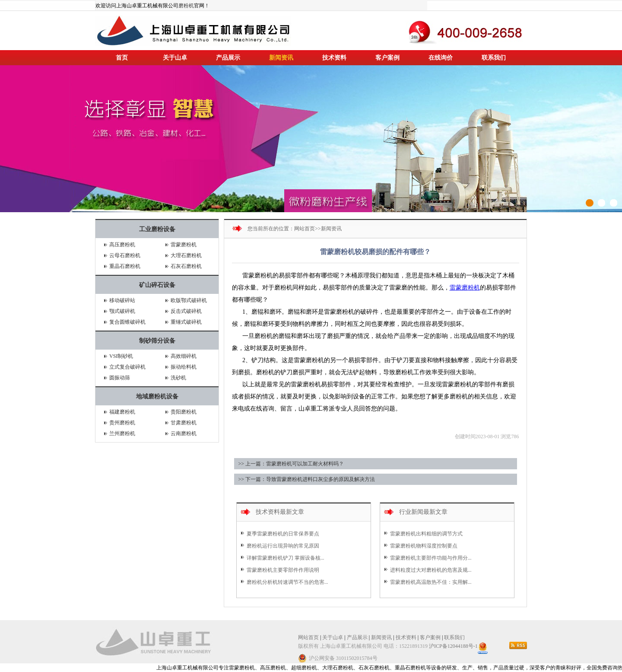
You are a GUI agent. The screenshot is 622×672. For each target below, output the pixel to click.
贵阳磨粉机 (184, 412)
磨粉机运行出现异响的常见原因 (283, 546)
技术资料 (334, 58)
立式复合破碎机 (127, 367)
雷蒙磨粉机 (184, 245)
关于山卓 (175, 58)
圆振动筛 (120, 378)
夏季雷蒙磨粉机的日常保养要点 (283, 534)
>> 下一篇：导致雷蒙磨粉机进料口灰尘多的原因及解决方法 (307, 479)
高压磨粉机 (122, 245)
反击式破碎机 (186, 311)
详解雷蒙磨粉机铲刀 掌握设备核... (286, 558)
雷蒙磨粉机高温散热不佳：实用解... (431, 582)
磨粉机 (186, 6)
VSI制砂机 (121, 356)
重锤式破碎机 (186, 322)
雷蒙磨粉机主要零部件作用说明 (283, 570)
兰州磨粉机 (122, 433)
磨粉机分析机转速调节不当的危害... (287, 582)
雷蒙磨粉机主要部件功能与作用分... (431, 558)
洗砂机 (178, 378)
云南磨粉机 (184, 433)
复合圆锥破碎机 (127, 322)
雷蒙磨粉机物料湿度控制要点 (424, 546)
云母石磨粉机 (125, 255)
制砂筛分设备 (157, 341)
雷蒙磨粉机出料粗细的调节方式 (426, 534)
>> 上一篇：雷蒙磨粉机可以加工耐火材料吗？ (291, 464)
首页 (122, 58)
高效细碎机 (184, 356)
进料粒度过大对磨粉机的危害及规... (431, 570)
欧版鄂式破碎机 (189, 300)
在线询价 (441, 58)
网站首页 (305, 229)
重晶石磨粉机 (125, 266)
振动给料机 (184, 367)
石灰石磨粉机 (186, 266)
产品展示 (228, 58)
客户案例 (387, 58)
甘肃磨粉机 (184, 423)
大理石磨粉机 (186, 255)
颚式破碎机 (122, 311)
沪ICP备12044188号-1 (453, 646)
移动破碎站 (122, 300)
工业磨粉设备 (157, 229)
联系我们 (494, 58)
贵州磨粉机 (122, 423)
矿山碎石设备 (157, 285)
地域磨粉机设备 (157, 397)
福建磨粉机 (122, 412)
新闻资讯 (281, 58)
